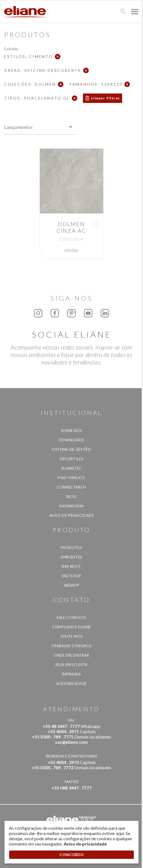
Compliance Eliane (71, 627)
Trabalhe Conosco (71, 646)
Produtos (71, 548)
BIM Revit (71, 566)
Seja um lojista (71, 665)
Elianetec (72, 468)
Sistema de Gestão (71, 449)
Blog (72, 497)
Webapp (72, 585)
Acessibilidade (71, 684)
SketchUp (71, 576)
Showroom (71, 506)
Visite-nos (72, 636)
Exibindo (11, 49)
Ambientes (71, 557)
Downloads (72, 440)
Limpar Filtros (106, 98)
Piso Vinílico (71, 478)
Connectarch (71, 487)
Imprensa (71, 674)
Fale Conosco (71, 618)
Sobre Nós (72, 431)
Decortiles (72, 459)
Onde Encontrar (71, 655)
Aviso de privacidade (72, 515)
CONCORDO (72, 855)
